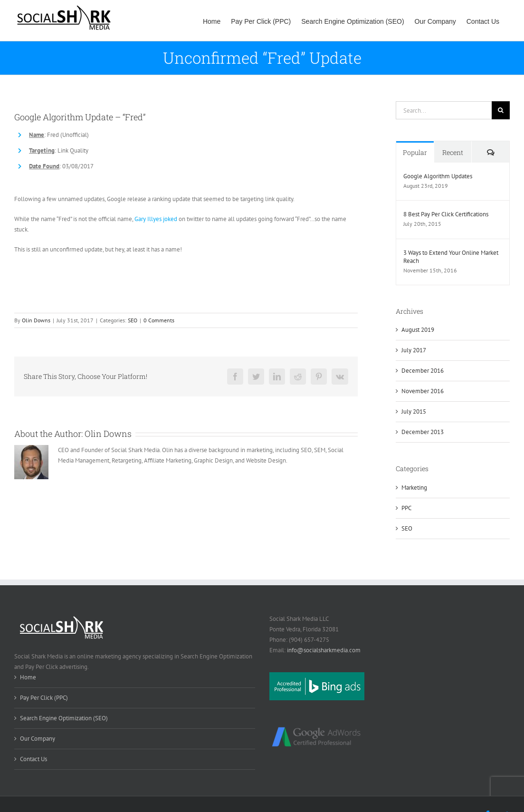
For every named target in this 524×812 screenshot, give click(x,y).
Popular (415, 152)
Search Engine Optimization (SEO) (64, 718)
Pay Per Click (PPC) (44, 698)
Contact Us (33, 759)
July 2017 (414, 350)
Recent (453, 152)
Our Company (38, 739)
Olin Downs (36, 320)
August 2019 (418, 330)
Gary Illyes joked (156, 219)
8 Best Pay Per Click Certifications (446, 214)
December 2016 (423, 371)
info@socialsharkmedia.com (324, 650)
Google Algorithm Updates (438, 176)
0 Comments (159, 320)
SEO (133, 320)
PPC (406, 508)
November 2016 (423, 391)
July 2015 (414, 411)
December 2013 (423, 432)
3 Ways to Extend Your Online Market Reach (451, 257)
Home (28, 677)
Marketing (414, 488)
